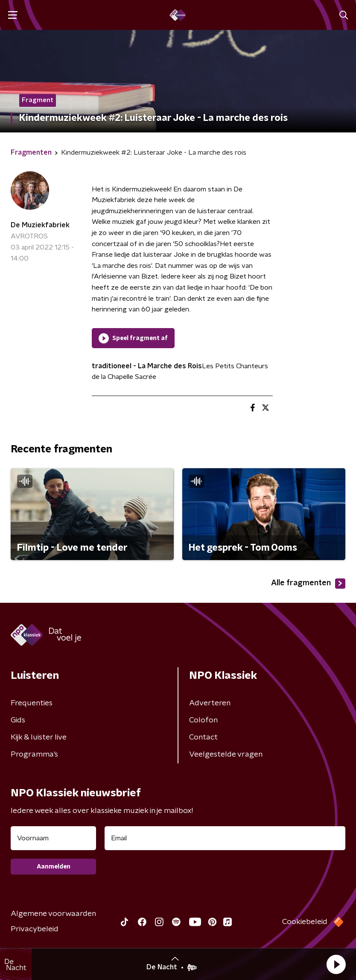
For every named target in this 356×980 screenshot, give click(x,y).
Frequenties (32, 703)
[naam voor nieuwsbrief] (53, 838)
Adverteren (210, 703)
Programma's (34, 754)
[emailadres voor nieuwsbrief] (225, 838)
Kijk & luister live (39, 737)
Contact (203, 737)
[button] (336, 964)
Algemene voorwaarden (53, 914)
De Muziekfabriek (40, 225)
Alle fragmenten (308, 584)
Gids (18, 720)
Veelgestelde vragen (226, 754)
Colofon (203, 720)
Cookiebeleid (305, 922)
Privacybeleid (35, 929)
